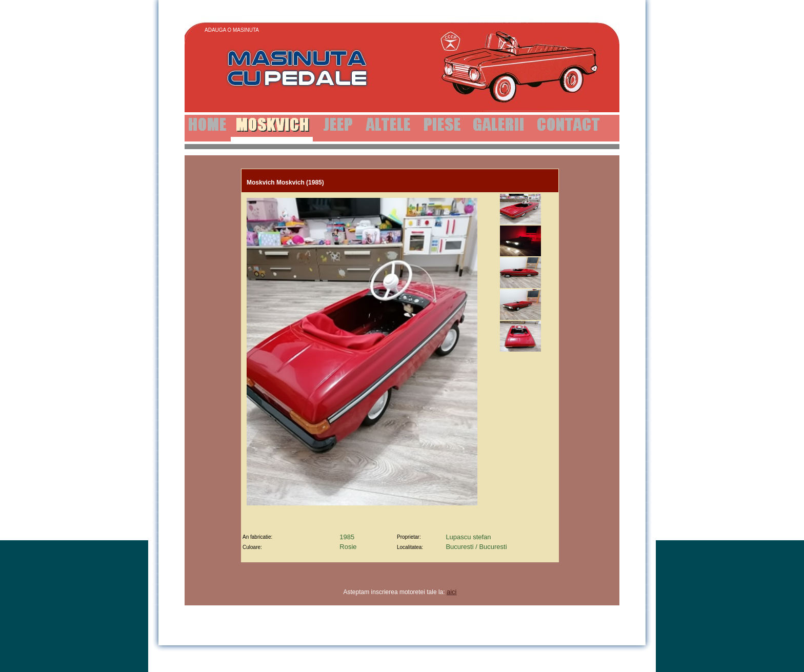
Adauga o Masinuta (232, 30)
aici (452, 592)
